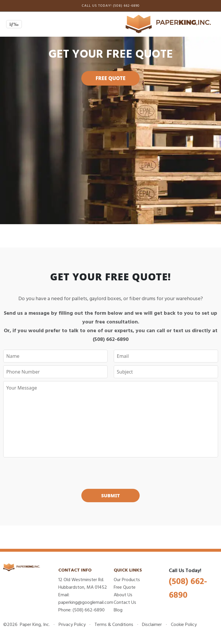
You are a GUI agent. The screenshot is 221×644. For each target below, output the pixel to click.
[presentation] (110, 472)
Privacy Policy (72, 624)
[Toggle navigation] (14, 24)
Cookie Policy (184, 624)
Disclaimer (152, 624)
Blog (118, 610)
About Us (123, 595)
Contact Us (125, 602)
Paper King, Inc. (34, 624)
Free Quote (111, 78)
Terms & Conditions (114, 624)
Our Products (127, 580)
